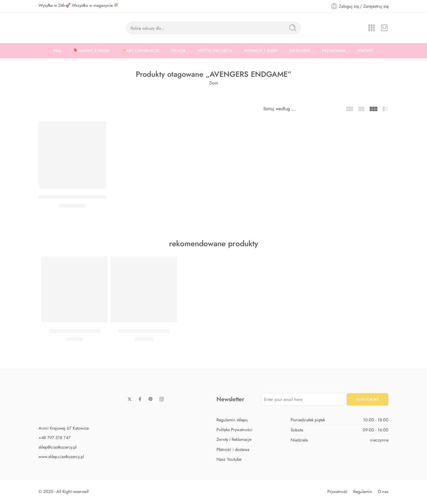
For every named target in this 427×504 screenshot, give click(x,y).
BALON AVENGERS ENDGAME (74, 197)
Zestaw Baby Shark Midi (75, 331)
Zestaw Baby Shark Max (144, 331)
